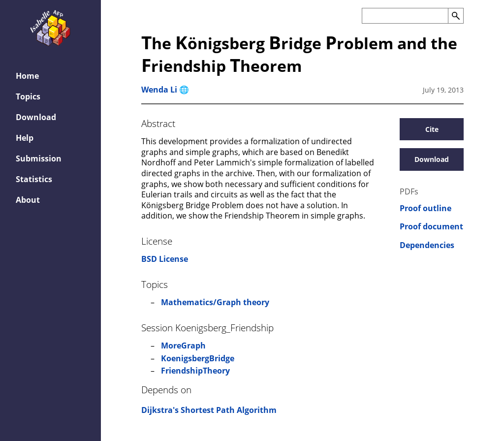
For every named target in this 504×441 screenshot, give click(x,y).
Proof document (431, 227)
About (28, 200)
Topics (28, 96)
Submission (39, 158)
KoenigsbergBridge (198, 358)
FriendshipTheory (195, 371)
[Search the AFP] (405, 16)
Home (27, 76)
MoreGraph (183, 346)
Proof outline (425, 208)
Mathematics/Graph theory (215, 302)
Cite (432, 129)
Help (25, 138)
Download (36, 117)
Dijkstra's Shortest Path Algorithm (209, 410)
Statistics (34, 179)
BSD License (165, 259)
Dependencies (427, 245)
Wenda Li (159, 90)
